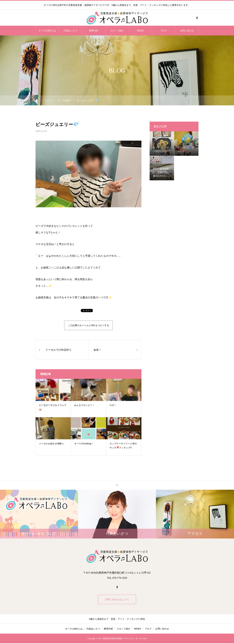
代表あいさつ (70, 31)
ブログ (164, 31)
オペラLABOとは (47, 31)
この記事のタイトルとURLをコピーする (88, 325)
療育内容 (94, 31)
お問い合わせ (187, 31)
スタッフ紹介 (117, 31)
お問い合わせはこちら (117, 600)
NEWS (140, 31)
